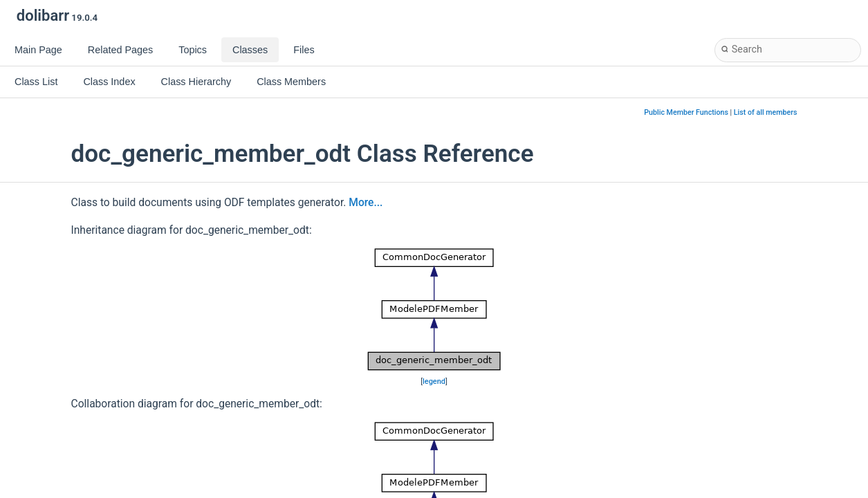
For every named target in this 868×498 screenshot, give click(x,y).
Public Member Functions (686, 112)
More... (366, 203)
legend (434, 381)
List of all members (766, 112)
